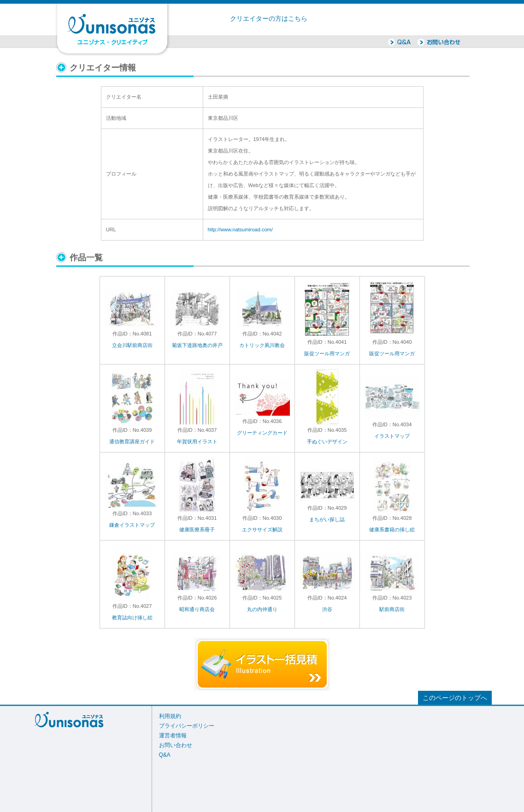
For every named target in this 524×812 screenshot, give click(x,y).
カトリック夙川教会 (262, 345)
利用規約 (170, 716)
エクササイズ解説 (262, 530)
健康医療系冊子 (197, 530)
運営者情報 (173, 736)
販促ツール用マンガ (327, 353)
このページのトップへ (455, 698)
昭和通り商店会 (197, 609)
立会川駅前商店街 (132, 345)
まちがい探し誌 (327, 519)
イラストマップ (392, 436)
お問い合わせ (176, 745)
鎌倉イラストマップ (132, 525)
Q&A (165, 755)
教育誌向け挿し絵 (132, 618)
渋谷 (327, 609)
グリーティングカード (262, 433)
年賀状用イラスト (197, 441)
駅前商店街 (392, 609)
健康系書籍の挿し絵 (392, 530)
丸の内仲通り (262, 609)
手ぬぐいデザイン (327, 441)
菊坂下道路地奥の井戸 (197, 345)
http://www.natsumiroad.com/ (240, 229)
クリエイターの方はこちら (269, 19)
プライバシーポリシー (187, 726)
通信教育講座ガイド (132, 441)
